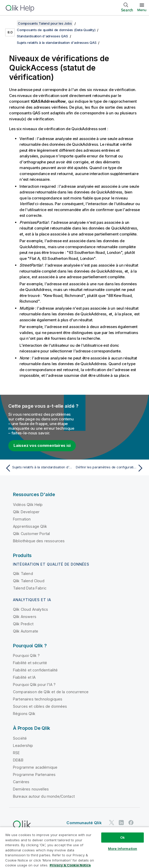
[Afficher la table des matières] (10, 23)
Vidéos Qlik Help (28, 505)
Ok (123, 837)
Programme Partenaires (34, 775)
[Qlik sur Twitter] (112, 823)
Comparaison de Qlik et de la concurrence (51, 692)
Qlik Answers (25, 617)
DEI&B (18, 760)
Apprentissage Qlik (30, 526)
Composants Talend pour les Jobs (45, 23)
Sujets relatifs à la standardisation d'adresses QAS (57, 43)
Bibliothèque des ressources (39, 541)
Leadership (23, 745)
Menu (142, 10)
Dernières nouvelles (31, 789)
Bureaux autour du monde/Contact (44, 796)
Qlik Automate (26, 631)
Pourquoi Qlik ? (26, 655)
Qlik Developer (26, 512)
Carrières (21, 782)
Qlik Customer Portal (31, 534)
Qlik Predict (23, 624)
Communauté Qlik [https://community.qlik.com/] (84, 823)
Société (20, 738)
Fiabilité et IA (24, 677)
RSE (16, 753)
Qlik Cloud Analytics (31, 609)
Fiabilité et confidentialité (35, 670)
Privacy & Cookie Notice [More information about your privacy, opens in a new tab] (70, 865)
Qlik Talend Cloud (29, 581)
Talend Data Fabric (30, 588)
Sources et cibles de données (40, 706)
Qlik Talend (23, 574)
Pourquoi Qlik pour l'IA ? (34, 685)
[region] (74, 847)
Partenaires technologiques (38, 699)
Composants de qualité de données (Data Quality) (56, 30)
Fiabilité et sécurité (30, 663)
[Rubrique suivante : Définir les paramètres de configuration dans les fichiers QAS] (110, 468)
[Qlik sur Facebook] (131, 823)
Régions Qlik (24, 714)
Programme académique (35, 767)
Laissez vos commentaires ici (42, 445)
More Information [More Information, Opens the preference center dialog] (123, 849)
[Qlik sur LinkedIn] (121, 823)
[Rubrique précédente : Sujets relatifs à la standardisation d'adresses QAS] (39, 468)
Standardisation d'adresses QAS (42, 36)
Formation (22, 519)
